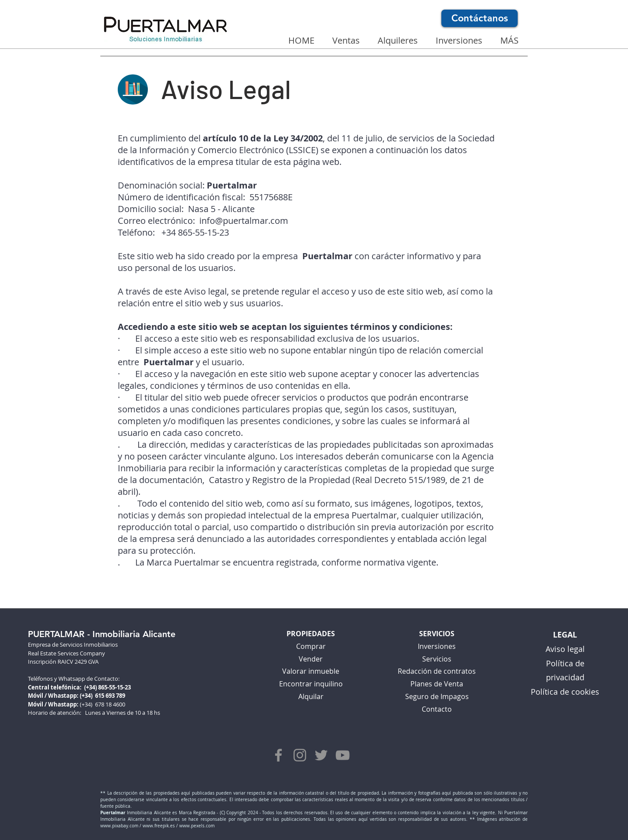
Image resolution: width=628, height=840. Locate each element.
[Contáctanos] (480, 18)
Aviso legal (565, 649)
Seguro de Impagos (437, 696)
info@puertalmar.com (244, 221)
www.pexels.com (197, 826)
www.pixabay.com (119, 826)
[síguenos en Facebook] (278, 755)
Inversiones (437, 646)
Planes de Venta (437, 684)
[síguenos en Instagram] (300, 755)
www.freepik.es (159, 826)
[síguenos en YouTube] (343, 755)
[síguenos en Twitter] (321, 755)
